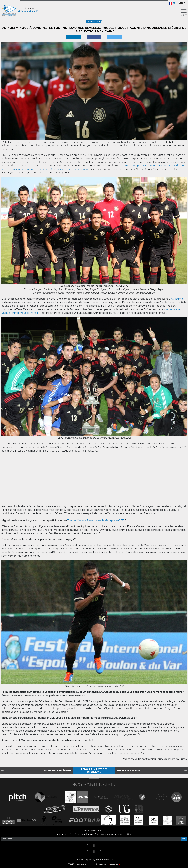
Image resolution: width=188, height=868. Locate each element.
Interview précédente (58, 770)
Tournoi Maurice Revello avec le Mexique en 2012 (96, 520)
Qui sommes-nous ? (103, 860)
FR (172, 3)
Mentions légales (84, 860)
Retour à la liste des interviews (94, 770)
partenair (114, 864)
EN (183, 3)
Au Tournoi (177, 299)
